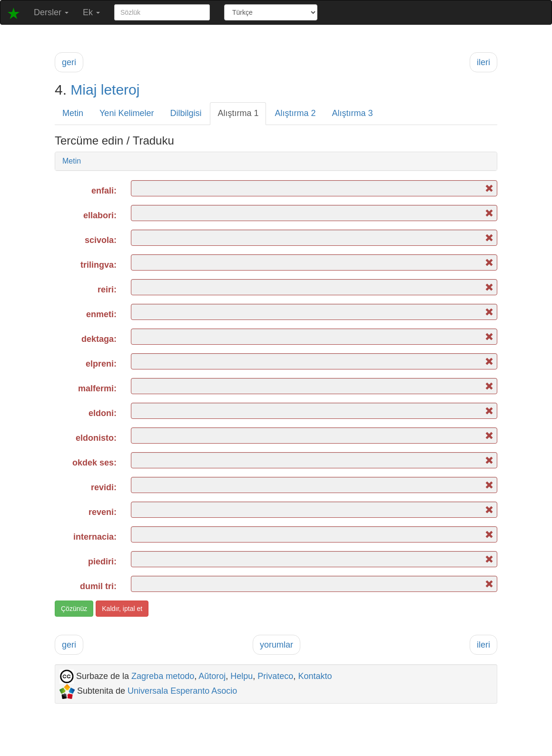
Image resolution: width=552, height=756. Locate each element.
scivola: (101, 240)
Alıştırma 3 (353, 113)
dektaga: (99, 339)
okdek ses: (94, 463)
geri (69, 62)
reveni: (103, 512)
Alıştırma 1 (238, 113)
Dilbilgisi (186, 113)
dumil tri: (98, 586)
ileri (483, 62)
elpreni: (101, 364)
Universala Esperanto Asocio (182, 691)
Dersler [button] (51, 12)
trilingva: (99, 265)
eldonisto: (96, 438)
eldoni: (103, 413)
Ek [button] (91, 12)
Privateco (275, 676)
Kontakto (315, 676)
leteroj (120, 90)
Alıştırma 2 (295, 113)
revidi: (104, 487)
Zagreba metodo (163, 676)
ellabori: (100, 215)
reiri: (107, 290)
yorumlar (276, 645)
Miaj (84, 90)
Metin (73, 113)
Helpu (241, 676)
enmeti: (101, 314)
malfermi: (97, 388)
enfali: (104, 191)
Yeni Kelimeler (127, 113)
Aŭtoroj (212, 676)
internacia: (95, 537)
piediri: (102, 562)
